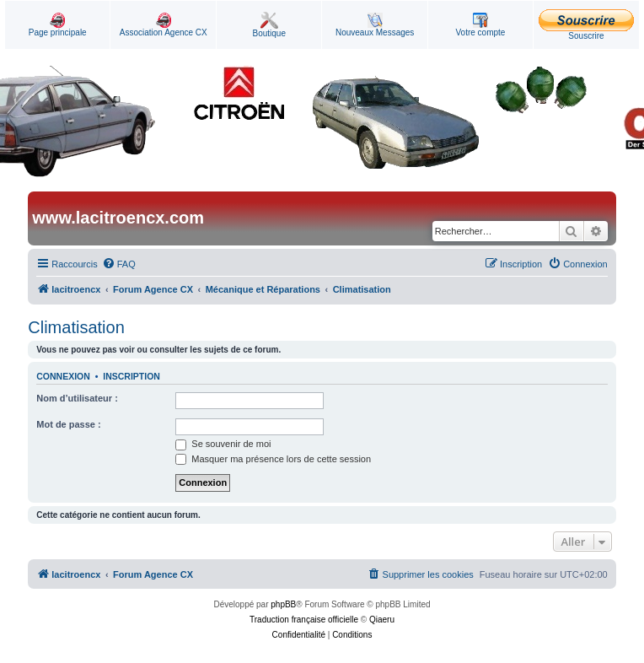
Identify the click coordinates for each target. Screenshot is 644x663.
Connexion (63, 376)
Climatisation (76, 327)
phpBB (283, 604)
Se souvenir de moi (223, 444)
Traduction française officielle (304, 620)
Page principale (58, 25)
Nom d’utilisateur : (77, 398)
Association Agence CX (164, 25)
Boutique (269, 25)
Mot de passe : (68, 424)
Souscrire (586, 25)
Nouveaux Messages (375, 25)
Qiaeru (382, 620)
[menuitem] (119, 264)
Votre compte (480, 25)
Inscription (131, 376)
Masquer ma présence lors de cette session (273, 459)
